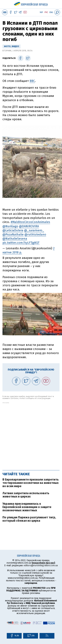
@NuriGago (10, 226)
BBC (32, 81)
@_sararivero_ (34, 230)
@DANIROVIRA (29, 226)
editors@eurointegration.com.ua (41, 565)
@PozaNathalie (13, 235)
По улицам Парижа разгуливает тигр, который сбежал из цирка (29, 519)
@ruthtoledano (35, 235)
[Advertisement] (31, 434)
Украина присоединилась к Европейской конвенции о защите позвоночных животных (27, 507)
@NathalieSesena (15, 239)
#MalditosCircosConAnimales (30, 222)
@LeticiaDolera (13, 230)
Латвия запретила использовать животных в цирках (26, 495)
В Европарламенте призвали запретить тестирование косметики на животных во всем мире (31, 483)
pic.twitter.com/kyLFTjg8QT (21, 243)
